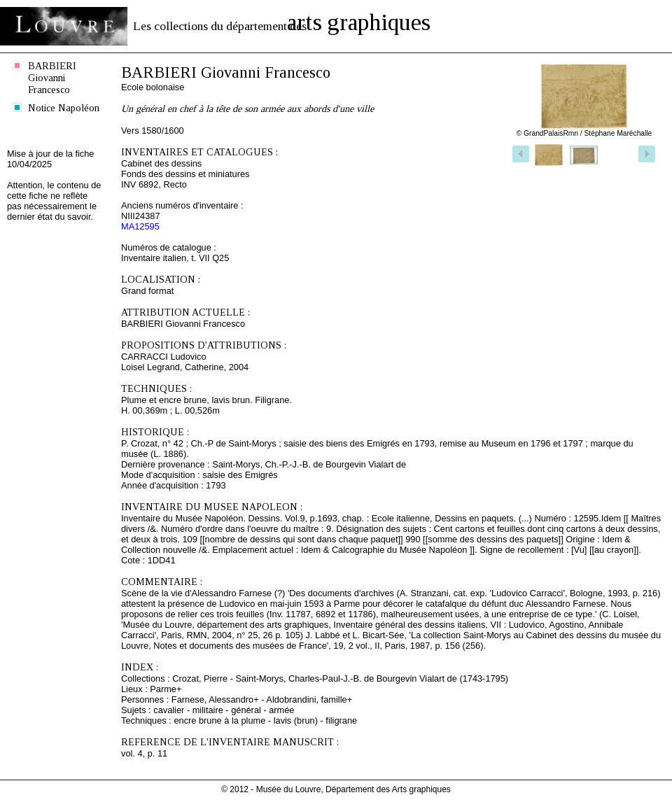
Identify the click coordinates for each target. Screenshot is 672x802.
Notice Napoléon (64, 108)
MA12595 (140, 226)
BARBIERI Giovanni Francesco (52, 78)
